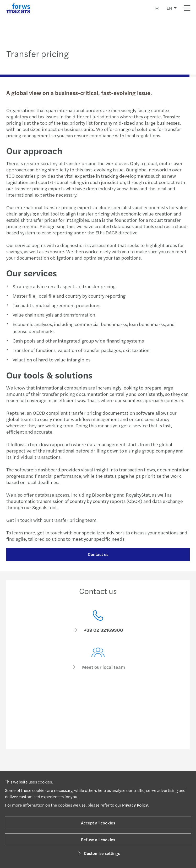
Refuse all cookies (98, 840)
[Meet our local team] (98, 663)
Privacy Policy (135, 805)
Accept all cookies (98, 823)
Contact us (97, 554)
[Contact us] (157, 8)
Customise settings (98, 853)
